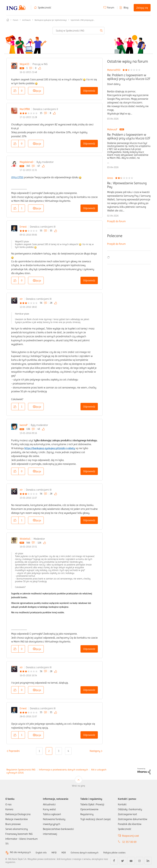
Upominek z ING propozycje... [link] (83, 20)
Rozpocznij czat (131, 836)
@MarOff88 (17, 177)
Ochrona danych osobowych (92, 852)
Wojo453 (24, 64)
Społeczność (45, 8)
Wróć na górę (78, 786)
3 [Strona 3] (59, 751)
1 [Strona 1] (39, 751)
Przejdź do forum (116, 221)
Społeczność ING (8, 20)
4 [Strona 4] (68, 751)
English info (45, 852)
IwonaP (24, 425)
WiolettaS (25, 539)
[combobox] (78, 31)
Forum (111, 8)
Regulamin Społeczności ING (21, 770)
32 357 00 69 (129, 842)
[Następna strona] (95, 751)
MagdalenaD (26, 162)
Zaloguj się (142, 8)
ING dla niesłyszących (22, 853)
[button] (15, 91)
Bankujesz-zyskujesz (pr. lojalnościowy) (51, 20)
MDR (69, 852)
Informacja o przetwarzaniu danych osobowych (63, 770)
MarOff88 (25, 109)
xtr (21, 299)
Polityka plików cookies (125, 852)
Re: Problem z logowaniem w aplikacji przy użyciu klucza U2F (129, 77)
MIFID (59, 852)
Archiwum (26, 20)
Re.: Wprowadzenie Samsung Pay (127, 185)
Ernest (23, 227)
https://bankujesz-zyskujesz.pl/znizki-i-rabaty (50, 448)
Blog (126, 8)
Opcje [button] (38, 91)
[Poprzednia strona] (14, 751)
